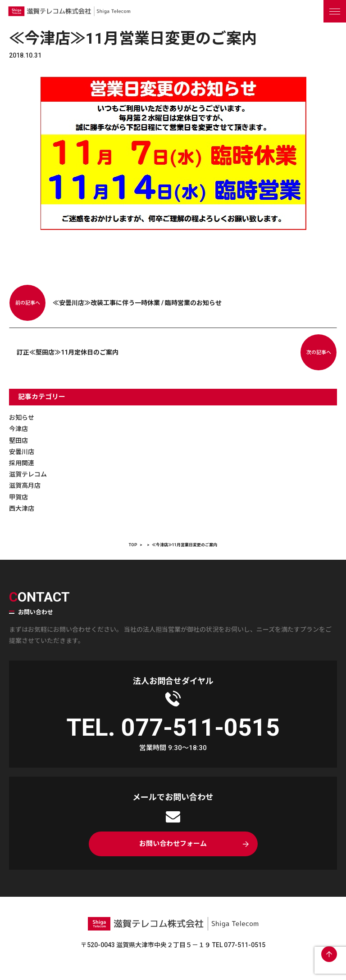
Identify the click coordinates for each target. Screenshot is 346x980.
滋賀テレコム (28, 474)
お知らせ (22, 418)
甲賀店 (18, 497)
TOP (133, 545)
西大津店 (22, 508)
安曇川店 (22, 452)
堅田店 (18, 441)
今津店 (18, 429)
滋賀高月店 (25, 486)
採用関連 (22, 463)
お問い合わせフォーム (173, 844)
